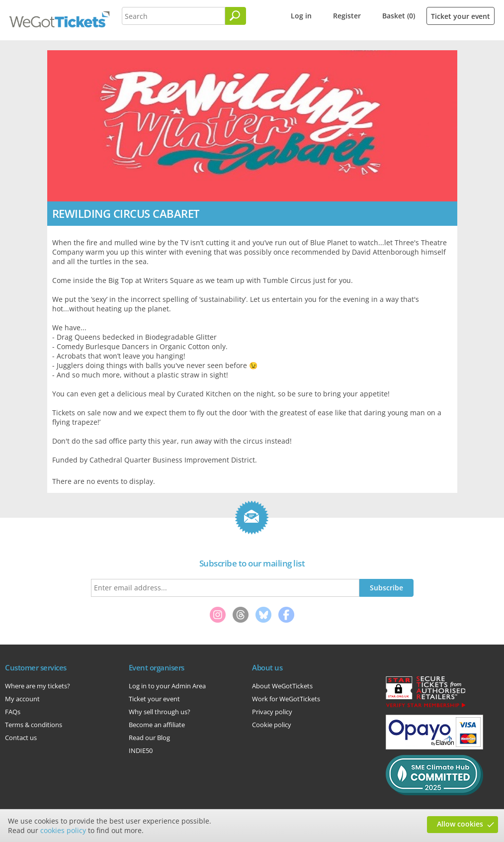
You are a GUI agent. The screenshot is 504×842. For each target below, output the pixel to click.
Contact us (21, 738)
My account (22, 699)
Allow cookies (460, 824)
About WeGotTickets (282, 686)
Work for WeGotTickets (286, 699)
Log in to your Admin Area (167, 686)
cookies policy (63, 830)
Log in (301, 16)
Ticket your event (461, 16)
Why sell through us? (160, 712)
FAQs (13, 712)
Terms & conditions (34, 725)
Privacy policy (272, 712)
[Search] (236, 16)
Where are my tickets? (38, 686)
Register (347, 16)
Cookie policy (272, 725)
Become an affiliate (157, 725)
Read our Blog (149, 738)
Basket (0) (399, 16)
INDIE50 (141, 750)
